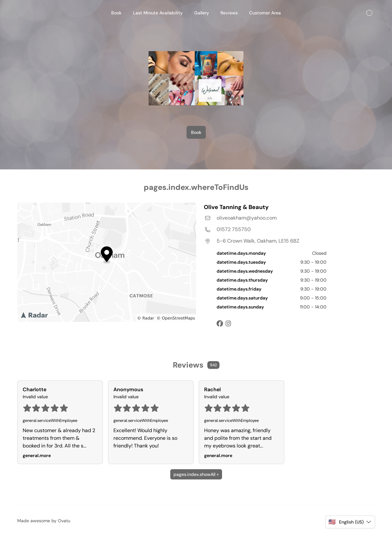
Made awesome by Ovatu (44, 521)
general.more (37, 455)
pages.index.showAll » (196, 474)
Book (196, 132)
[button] (350, 522)
